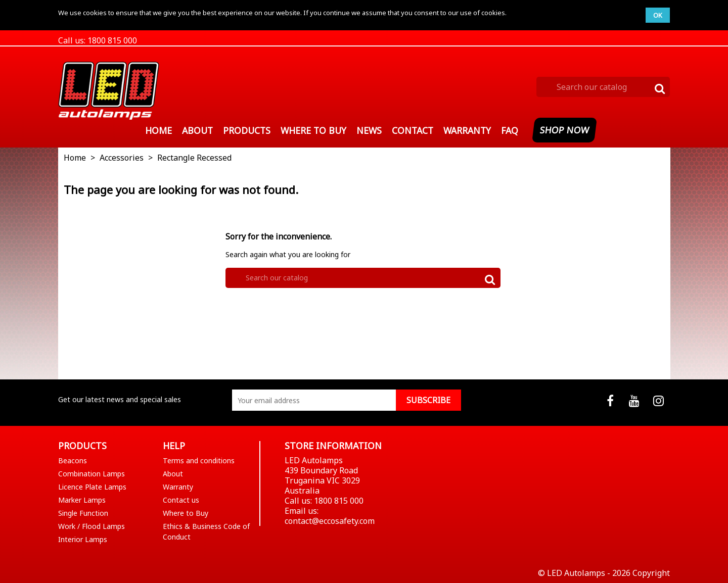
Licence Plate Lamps (92, 487)
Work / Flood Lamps (92, 526)
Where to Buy (186, 513)
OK (658, 15)
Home (158, 130)
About (197, 130)
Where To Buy (313, 130)
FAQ (510, 130)
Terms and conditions (199, 460)
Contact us (181, 500)
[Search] (603, 87)
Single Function (83, 513)
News (369, 130)
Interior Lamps (83, 539)
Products (247, 130)
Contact (413, 130)
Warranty (467, 130)
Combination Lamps (92, 474)
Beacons (73, 460)
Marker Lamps (82, 500)
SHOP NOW (565, 130)
